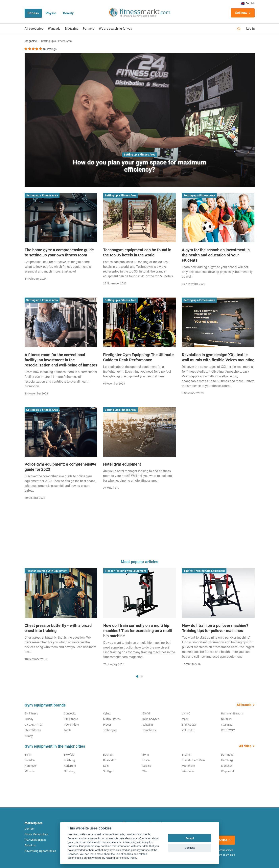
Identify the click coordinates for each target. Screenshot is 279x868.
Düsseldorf (110, 760)
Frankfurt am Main (193, 760)
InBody (29, 719)
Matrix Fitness (112, 719)
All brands (244, 705)
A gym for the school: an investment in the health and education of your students (216, 255)
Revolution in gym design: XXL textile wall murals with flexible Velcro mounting (218, 357)
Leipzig (147, 766)
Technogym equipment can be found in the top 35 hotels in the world (137, 252)
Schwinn (148, 725)
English (248, 3)
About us (30, 845)
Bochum (108, 755)
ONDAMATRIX (33, 725)
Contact (30, 829)
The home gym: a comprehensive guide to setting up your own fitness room (59, 252)
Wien (145, 771)
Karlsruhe (70, 766)
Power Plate (71, 725)
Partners (89, 29)
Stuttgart (109, 771)
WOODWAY (228, 730)
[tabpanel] (61, 616)
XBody (29, 736)
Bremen (187, 755)
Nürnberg (70, 771)
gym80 (186, 713)
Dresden (30, 760)
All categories (34, 29)
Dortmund (227, 755)
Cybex (107, 713)
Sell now (241, 13)
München (227, 766)
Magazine (72, 29)
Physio (51, 13)
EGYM (146, 713)
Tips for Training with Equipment (47, 571)
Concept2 (70, 713)
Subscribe (220, 840)
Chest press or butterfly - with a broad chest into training (58, 628)
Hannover (31, 766)
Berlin (28, 755)
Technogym (110, 730)
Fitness (33, 13)
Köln (106, 766)
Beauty (68, 13)
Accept (190, 838)
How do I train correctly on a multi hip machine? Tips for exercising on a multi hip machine (138, 631)
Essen (146, 760)
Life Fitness (71, 719)
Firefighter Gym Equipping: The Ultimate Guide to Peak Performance (138, 357)
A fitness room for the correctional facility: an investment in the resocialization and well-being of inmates (61, 360)
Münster (30, 771)
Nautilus (226, 719)
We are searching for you (116, 29)
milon (185, 719)
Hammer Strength (232, 713)
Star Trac (227, 725)
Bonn (146, 755)
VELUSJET (188, 730)
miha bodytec (151, 719)
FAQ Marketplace (35, 840)
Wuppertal (227, 771)
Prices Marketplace (36, 834)
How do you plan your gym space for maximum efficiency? (139, 166)
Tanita (68, 730)
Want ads (54, 29)
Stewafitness (33, 730)
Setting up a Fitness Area (140, 155)
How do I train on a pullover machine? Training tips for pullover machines (215, 628)
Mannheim (188, 766)
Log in (250, 29)
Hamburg (227, 760)
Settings (190, 848)
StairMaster (189, 725)
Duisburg (69, 760)
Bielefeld (69, 755)
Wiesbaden (189, 771)
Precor (107, 725)
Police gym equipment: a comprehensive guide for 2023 (60, 467)
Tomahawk (149, 730)
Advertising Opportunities (40, 851)
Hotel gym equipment (122, 464)
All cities (245, 746)
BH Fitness (31, 713)
